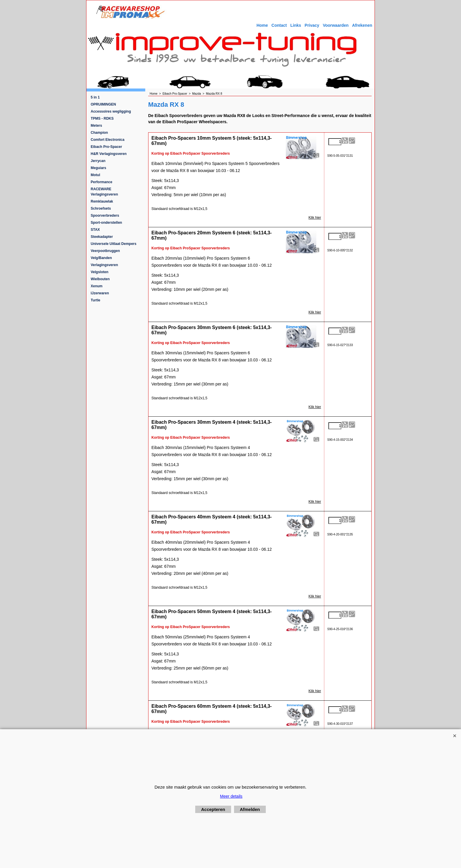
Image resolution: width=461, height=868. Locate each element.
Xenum (97, 286)
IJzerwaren (100, 293)
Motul (96, 175)
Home (262, 25)
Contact (279, 25)
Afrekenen (362, 25)
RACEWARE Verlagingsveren (105, 192)
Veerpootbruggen (105, 251)
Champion (100, 133)
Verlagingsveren (105, 265)
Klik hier (315, 218)
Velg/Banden (101, 258)
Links (296, 25)
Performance (102, 182)
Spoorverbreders (105, 216)
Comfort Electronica (108, 140)
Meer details (231, 796)
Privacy (312, 25)
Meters (97, 126)
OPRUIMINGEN (103, 104)
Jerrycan (98, 161)
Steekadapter (102, 237)
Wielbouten (100, 279)
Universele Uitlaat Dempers (114, 244)
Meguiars (99, 168)
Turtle (96, 300)
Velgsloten (100, 272)
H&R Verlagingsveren (109, 154)
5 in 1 (95, 97)
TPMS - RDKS (102, 118)
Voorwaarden (336, 25)
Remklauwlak (102, 201)
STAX (95, 230)
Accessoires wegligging (111, 111)
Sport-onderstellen (107, 223)
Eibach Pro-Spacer (107, 147)
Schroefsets (101, 208)
